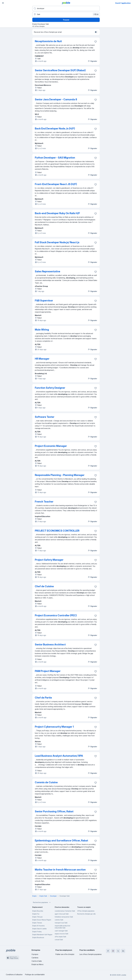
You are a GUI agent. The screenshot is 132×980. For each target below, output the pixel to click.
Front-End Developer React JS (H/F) (56, 184)
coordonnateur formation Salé (65, 911)
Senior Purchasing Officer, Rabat (54, 811)
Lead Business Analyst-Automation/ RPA (59, 756)
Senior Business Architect (50, 644)
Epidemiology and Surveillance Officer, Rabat (61, 841)
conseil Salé (59, 940)
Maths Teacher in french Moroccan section (60, 870)
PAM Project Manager (48, 671)
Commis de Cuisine (46, 782)
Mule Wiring (42, 330)
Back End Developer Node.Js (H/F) (55, 129)
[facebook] (108, 951)
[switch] (96, 32)
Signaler (92, 61)
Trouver (66, 20)
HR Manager (42, 359)
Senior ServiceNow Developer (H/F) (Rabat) (60, 70)
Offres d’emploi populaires (86, 911)
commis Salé (59, 920)
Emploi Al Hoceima (38, 926)
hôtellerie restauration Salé (64, 917)
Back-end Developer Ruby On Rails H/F (57, 213)
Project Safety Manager (49, 560)
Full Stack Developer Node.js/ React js (57, 242)
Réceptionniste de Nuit (48, 41)
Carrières (35, 958)
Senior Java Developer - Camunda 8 (56, 99)
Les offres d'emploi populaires (91, 954)
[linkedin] (123, 951)
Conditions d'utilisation (14, 975)
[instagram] (113, 951)
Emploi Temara (37, 923)
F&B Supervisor (44, 301)
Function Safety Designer (50, 388)
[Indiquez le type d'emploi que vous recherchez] (66, 8)
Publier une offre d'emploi (65, 954)
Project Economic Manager (51, 446)
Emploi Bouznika (38, 911)
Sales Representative (48, 271)
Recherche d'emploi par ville (86, 914)
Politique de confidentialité (35, 975)
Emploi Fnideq (37, 932)
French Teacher (44, 502)
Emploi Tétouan (37, 917)
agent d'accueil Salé (62, 914)
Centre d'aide (37, 961)
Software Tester (45, 417)
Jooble (124, 975)
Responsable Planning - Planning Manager (60, 475)
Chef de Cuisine (44, 586)
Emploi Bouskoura (38, 937)
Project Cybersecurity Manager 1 (54, 727)
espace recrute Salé (61, 934)
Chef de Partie (43, 698)
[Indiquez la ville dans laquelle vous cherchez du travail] (66, 14)
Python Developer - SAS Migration (55, 158)
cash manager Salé (61, 931)
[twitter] (118, 951)
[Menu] (3, 3)
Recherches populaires (42, 902)
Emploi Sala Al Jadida (39, 929)
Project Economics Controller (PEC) (56, 615)
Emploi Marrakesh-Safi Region (42, 935)
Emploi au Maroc (38, 964)
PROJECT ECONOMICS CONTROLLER (57, 531)
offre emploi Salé (60, 937)
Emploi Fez (36, 914)
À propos (35, 954)
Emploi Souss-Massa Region (42, 920)
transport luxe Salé (61, 923)
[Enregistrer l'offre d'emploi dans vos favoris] (96, 42)
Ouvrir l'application (123, 3)
